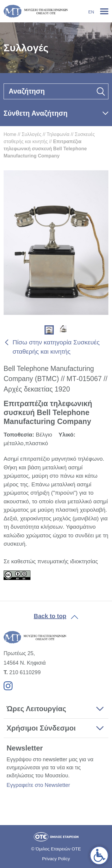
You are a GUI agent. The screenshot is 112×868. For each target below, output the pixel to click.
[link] (99, 855)
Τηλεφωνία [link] (58, 134)
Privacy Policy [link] (56, 859)
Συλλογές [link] (31, 134)
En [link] (91, 12)
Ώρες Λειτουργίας (36, 709)
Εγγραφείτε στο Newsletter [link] (38, 785)
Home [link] (10, 134)
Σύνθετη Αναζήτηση (36, 113)
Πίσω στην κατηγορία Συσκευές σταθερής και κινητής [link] (56, 347)
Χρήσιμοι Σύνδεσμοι (41, 728)
